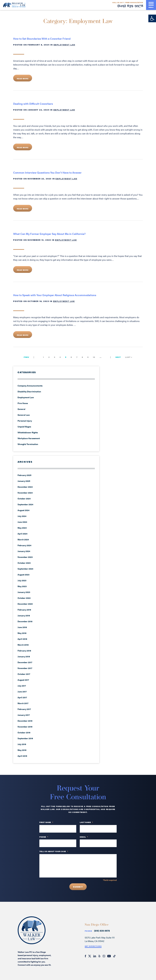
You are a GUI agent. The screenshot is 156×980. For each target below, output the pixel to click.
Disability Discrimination (29, 391)
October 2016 (24, 732)
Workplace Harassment (29, 438)
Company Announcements (30, 386)
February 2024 (24, 545)
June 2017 (22, 691)
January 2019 (24, 615)
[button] (152, 18)
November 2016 (25, 727)
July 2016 (22, 744)
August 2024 (23, 510)
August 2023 (23, 575)
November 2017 (25, 668)
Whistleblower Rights (28, 432)
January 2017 (24, 715)
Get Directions (93, 946)
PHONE (44, 837)
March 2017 (23, 703)
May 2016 (22, 750)
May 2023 (22, 586)
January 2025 (24, 481)
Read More (23, 79)
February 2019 (24, 610)
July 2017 (22, 686)
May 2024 (22, 528)
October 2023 (24, 563)
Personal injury (25, 421)
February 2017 (24, 709)
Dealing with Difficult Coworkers (33, 104)
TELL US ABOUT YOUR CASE (54, 851)
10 (94, 357)
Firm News (23, 403)
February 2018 (24, 651)
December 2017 (25, 662)
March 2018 (23, 645)
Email (84, 837)
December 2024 (25, 487)
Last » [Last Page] (129, 357)
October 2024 (24, 498)
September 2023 (25, 569)
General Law (24, 415)
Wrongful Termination (28, 444)
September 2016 (25, 738)
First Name (46, 822)
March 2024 (23, 539)
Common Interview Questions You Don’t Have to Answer (47, 172)
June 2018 (22, 627)
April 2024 (22, 534)
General (21, 409)
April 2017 (22, 697)
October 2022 (24, 598)
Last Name (86, 822)
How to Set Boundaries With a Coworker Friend (42, 39)
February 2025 (24, 475)
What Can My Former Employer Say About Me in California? (49, 234)
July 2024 (22, 516)
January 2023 (24, 592)
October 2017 (24, 674)
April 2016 (22, 756)
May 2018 (22, 633)
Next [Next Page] (118, 357)
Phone (88, 931)
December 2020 (25, 604)
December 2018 (25, 621)
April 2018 (22, 639)
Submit (78, 887)
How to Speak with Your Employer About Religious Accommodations (55, 295)
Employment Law (64, 45)
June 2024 (22, 522)
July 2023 (22, 580)
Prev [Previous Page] (26, 357)
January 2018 (24, 656)
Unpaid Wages (24, 427)
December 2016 (25, 721)
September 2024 (25, 504)
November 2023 (25, 557)
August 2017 (23, 680)
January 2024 (24, 551)
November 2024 (25, 493)
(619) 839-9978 (130, 6)
